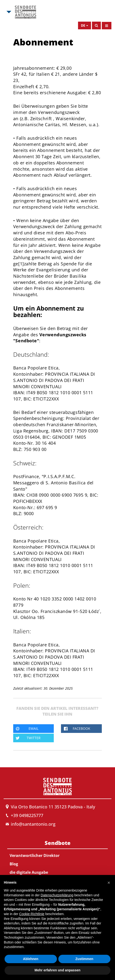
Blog (14, 864)
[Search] (96, 25)
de (83, 25)
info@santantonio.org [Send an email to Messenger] (33, 824)
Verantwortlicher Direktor (35, 855)
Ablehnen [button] (31, 959)
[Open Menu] (107, 26)
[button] (109, 883)
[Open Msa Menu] (8, 12)
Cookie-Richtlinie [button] (32, 914)
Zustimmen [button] (84, 959)
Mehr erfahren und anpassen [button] (57, 970)
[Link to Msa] (25, 12)
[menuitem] (57, 861)
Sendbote (58, 843)
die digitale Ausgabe (29, 872)
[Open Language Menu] (85, 25)
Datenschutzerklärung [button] (57, 895)
